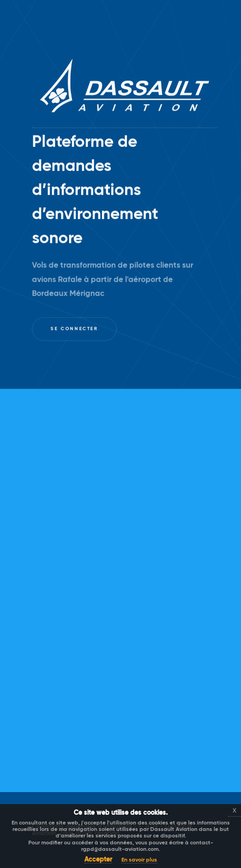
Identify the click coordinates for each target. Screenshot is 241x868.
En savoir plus (139, 860)
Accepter (98, 860)
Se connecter (74, 329)
